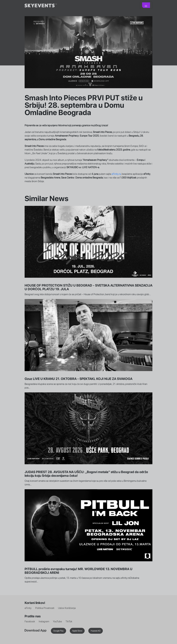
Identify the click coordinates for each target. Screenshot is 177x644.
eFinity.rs (116, 174)
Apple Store (77, 631)
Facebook (30, 621)
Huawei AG (96, 631)
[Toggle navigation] (146, 5)
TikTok (69, 621)
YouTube (57, 621)
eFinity (28, 608)
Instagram (44, 621)
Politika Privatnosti (45, 608)
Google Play (58, 631)
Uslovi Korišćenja (67, 608)
